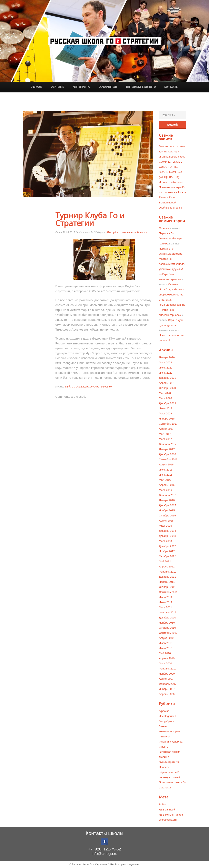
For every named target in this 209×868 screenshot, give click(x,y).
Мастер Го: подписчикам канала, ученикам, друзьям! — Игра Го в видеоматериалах (172, 269)
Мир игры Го (81, 87)
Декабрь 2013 (167, 536)
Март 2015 (166, 526)
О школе (36, 87)
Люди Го (164, 757)
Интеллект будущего (141, 87)
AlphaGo (164, 711)
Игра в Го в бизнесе (171, 182)
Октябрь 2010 (167, 628)
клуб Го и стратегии (77, 387)
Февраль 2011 (168, 612)
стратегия (165, 788)
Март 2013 (166, 541)
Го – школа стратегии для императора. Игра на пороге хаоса (172, 152)
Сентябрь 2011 (168, 592)
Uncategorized (168, 716)
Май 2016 (165, 480)
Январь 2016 (167, 500)
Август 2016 (166, 465)
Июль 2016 (166, 470)
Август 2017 (166, 429)
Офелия (164, 228)
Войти (163, 804)
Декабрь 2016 (167, 454)
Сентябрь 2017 (168, 424)
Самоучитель (108, 87)
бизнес (163, 726)
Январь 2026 (167, 357)
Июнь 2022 (166, 373)
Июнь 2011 (166, 602)
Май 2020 (165, 393)
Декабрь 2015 (167, 505)
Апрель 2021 (167, 383)
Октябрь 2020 (167, 388)
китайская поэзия (170, 752)
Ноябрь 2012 (167, 551)
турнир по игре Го (101, 387)
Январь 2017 (167, 449)
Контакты (171, 87)
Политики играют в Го (172, 782)
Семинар (174, 284)
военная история (169, 731)
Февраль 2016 (168, 495)
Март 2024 (166, 362)
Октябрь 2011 (167, 587)
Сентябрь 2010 (168, 633)
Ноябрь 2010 (167, 623)
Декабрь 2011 (167, 577)
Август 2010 (166, 638)
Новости (142, 232)
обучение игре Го (170, 772)
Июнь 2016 (166, 475)
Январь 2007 (167, 689)
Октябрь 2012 (167, 556)
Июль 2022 (166, 368)
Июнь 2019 (166, 408)
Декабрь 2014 (167, 531)
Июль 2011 (166, 597)
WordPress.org (168, 820)
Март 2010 (166, 663)
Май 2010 (165, 653)
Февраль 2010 (168, 669)
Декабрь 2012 (167, 546)
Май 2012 (165, 561)
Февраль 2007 (168, 684)
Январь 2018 (167, 419)
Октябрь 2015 (167, 516)
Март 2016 (166, 490)
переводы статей (170, 777)
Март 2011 (166, 607)
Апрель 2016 (167, 485)
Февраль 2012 (168, 572)
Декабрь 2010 (167, 618)
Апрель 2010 (167, 658)
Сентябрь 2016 (168, 459)
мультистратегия (169, 762)
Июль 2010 (166, 643)
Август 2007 (166, 679)
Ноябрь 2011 (167, 582)
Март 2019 (166, 413)
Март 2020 (166, 398)
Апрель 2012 (167, 567)
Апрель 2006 (167, 694)
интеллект (129, 232)
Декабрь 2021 (167, 378)
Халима (164, 244)
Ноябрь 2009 (167, 674)
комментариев (171, 815)
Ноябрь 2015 (167, 510)
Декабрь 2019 (167, 403)
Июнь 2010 (166, 648)
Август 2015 (166, 521)
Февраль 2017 (168, 444)
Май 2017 (165, 434)
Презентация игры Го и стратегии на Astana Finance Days (172, 192)
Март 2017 (166, 439)
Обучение (57, 87)
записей (167, 810)
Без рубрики (114, 232)
